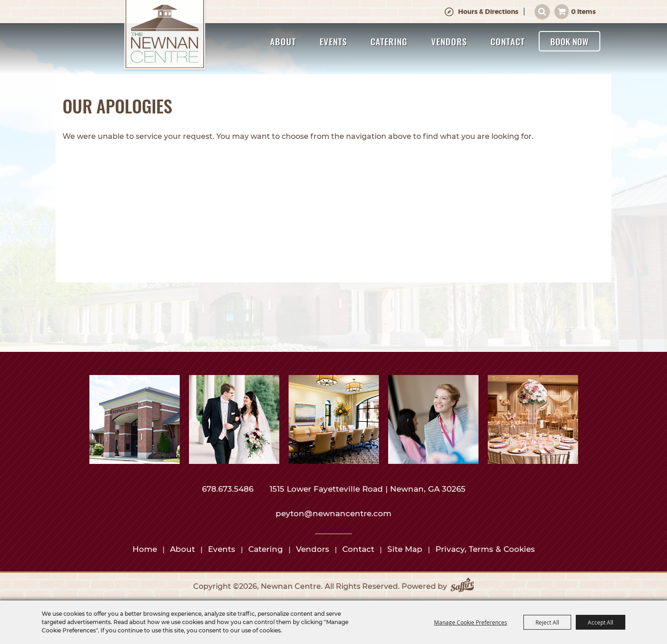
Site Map (405, 549)
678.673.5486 (229, 489)
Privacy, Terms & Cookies (485, 549)
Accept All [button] (601, 622)
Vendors (449, 41)
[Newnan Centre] (165, 36)
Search (542, 12)
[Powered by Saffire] (462, 587)
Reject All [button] (547, 622)
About (283, 41)
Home (145, 549)
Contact (508, 41)
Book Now (569, 41)
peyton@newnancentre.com (333, 513)
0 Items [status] (583, 12)
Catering (389, 41)
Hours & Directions (488, 12)
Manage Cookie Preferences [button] (471, 622)
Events (333, 41)
